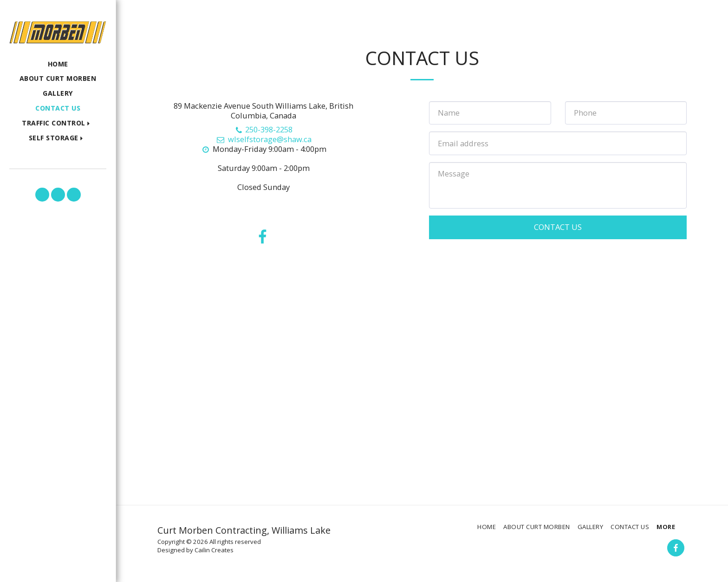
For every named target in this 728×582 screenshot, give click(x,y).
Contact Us (558, 227)
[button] (58, 123)
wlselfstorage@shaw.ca (264, 139)
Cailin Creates (214, 550)
